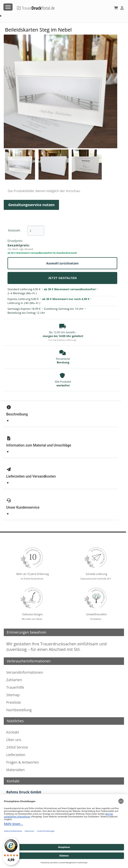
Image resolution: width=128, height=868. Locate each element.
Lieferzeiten (16, 755)
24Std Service (17, 747)
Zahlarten (14, 680)
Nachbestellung (19, 710)
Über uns (14, 740)
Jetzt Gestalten (62, 278)
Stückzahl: (14, 231)
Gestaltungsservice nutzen (31, 205)
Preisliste (14, 702)
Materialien (15, 770)
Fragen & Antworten (23, 762)
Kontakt (13, 732)
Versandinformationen (25, 672)
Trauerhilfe (15, 687)
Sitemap (13, 695)
